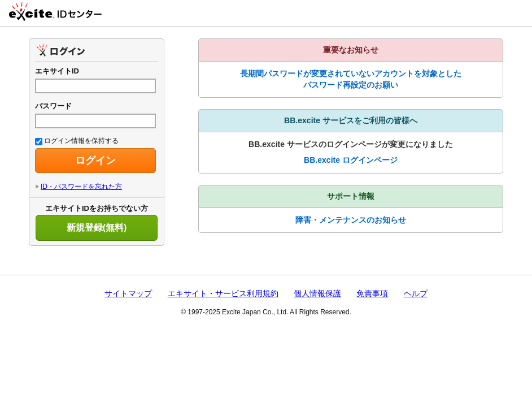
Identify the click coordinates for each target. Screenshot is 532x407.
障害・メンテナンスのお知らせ (351, 220)
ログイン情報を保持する (77, 141)
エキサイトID (57, 71)
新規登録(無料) (97, 228)
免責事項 (372, 293)
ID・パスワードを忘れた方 (81, 187)
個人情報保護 (317, 293)
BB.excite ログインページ (351, 160)
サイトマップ (128, 293)
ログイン (95, 161)
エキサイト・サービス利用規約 (223, 293)
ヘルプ (416, 293)
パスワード (53, 106)
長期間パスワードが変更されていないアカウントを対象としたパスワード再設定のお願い (351, 79)
